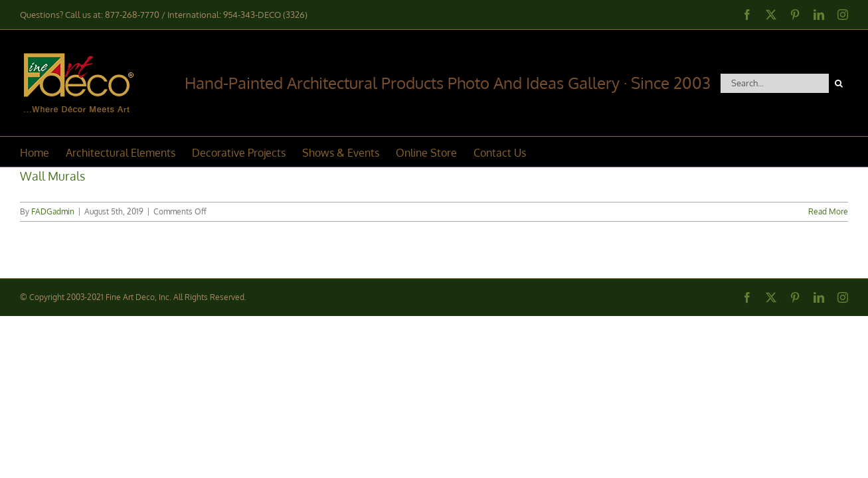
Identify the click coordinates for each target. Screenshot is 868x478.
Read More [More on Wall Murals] (828, 211)
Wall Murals (52, 176)
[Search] (838, 83)
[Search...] (775, 83)
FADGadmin (53, 211)
